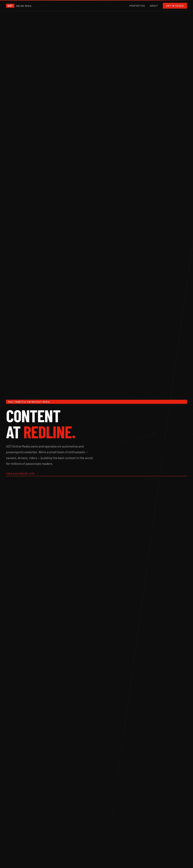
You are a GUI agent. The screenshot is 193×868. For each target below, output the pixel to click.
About (154, 6)
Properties (137, 6)
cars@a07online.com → (22, 474)
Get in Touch (175, 6)
